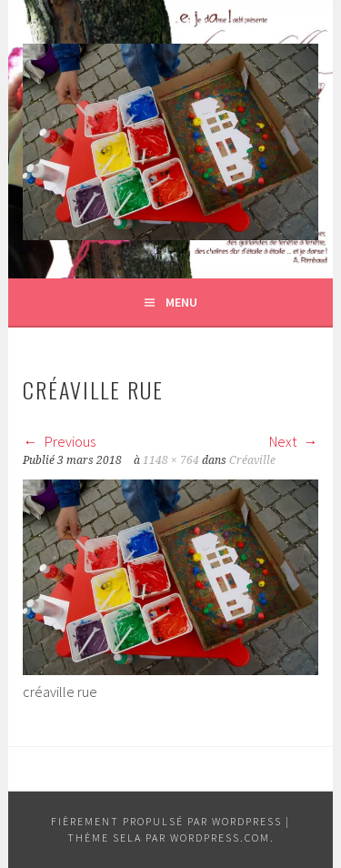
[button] (170, 142)
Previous (59, 441)
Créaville (252, 460)
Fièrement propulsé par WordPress (166, 821)
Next (294, 441)
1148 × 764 (171, 460)
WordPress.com (220, 838)
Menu (181, 302)
